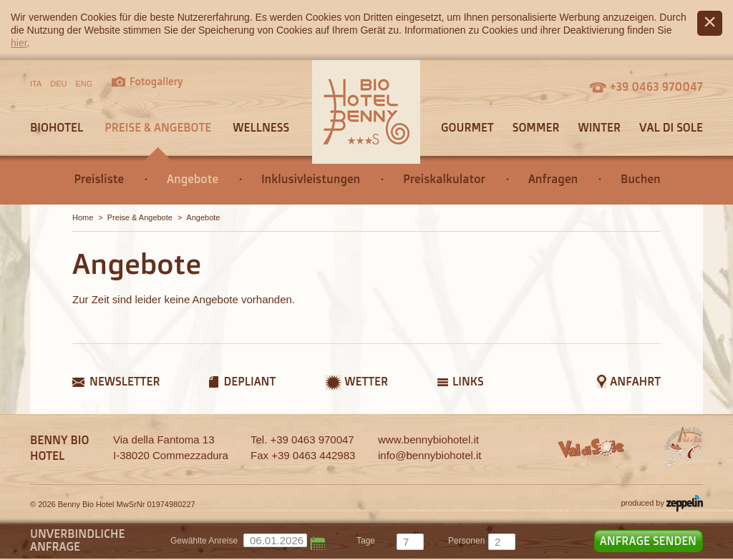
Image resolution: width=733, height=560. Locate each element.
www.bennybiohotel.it (428, 439)
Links (468, 381)
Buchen (641, 179)
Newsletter (125, 381)
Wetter (366, 381)
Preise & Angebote (158, 127)
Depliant (249, 381)
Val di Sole (671, 127)
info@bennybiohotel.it (430, 455)
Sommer (536, 127)
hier (19, 43)
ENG (84, 84)
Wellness (261, 127)
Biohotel (57, 127)
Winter (599, 127)
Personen (466, 541)
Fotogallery (156, 81)
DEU (58, 84)
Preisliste (99, 179)
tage (366, 541)
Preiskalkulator (444, 179)
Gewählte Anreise (204, 541)
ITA (36, 84)
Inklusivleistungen (311, 179)
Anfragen (553, 179)
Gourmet (467, 127)
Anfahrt (635, 381)
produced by (662, 503)
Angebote (193, 179)
